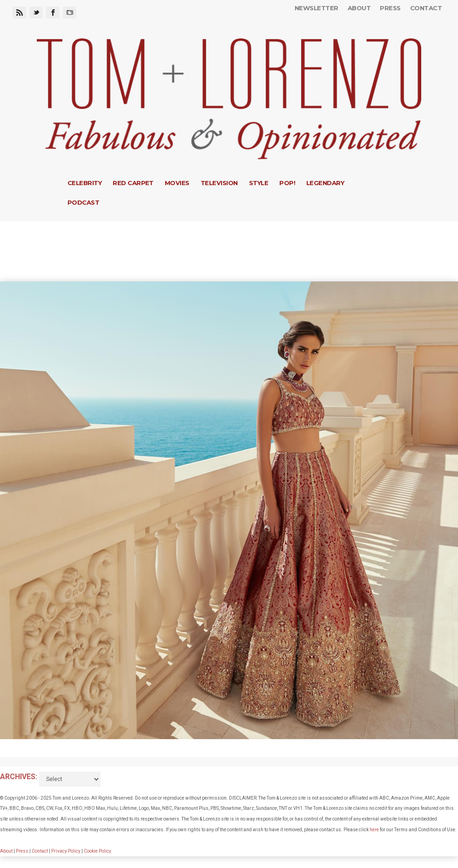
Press (390, 8)
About (359, 8)
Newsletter (317, 8)
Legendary (325, 183)
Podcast (83, 202)
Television (219, 183)
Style (259, 183)
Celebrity (84, 183)
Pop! (287, 183)
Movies (177, 183)
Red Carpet (133, 183)
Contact (426, 8)
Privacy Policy (66, 851)
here (374, 830)
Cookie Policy (98, 851)
